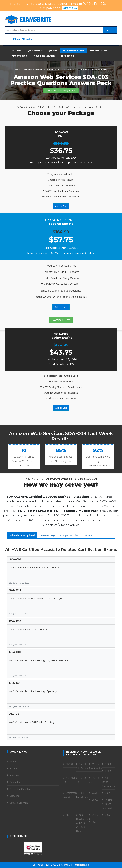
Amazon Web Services (35, 70)
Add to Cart (61, 206)
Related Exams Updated (22, 535)
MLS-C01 (15, 683)
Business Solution (44, 56)
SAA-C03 (15, 590)
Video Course (99, 51)
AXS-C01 (15, 714)
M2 (67, 815)
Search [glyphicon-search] (110, 30)
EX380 (108, 764)
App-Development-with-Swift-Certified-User (84, 823)
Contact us (19, 56)
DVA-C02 (15, 621)
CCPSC (95, 800)
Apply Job (67, 56)
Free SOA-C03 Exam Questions (61, 90)
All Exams (14, 768)
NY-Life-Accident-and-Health (108, 804)
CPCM (108, 815)
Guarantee (15, 782)
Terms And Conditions (21, 789)
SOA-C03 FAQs (48, 535)
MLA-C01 (15, 652)
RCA (94, 822)
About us (14, 775)
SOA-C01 (15, 559)
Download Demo (61, 320)
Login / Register (23, 39)
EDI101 (69, 764)
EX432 (108, 771)
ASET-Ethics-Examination (108, 782)
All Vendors (35, 51)
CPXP (107, 793)
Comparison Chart (70, 535)
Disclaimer (15, 796)
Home (17, 51)
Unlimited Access (74, 51)
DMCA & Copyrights (20, 803)
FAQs (53, 51)
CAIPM (95, 815)
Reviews (89, 535)
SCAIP (95, 793)
